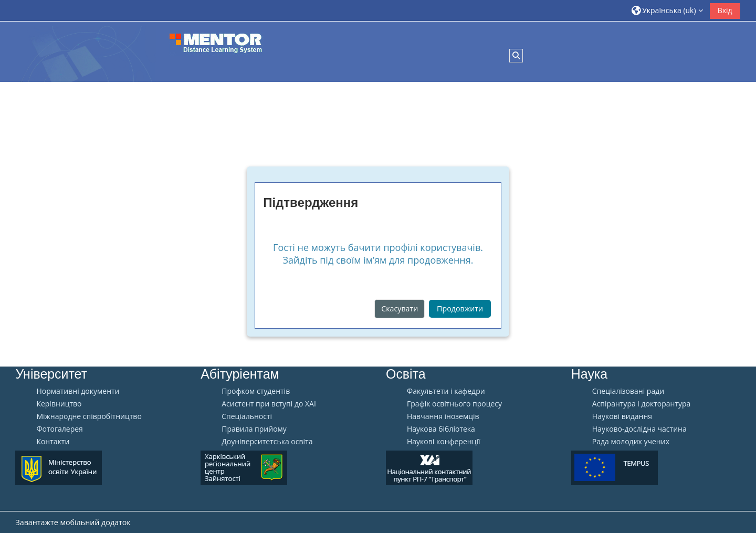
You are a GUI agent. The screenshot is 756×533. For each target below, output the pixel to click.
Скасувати (400, 309)
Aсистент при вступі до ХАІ (269, 404)
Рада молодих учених (631, 442)
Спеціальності (247, 416)
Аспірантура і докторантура (642, 404)
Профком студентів (256, 391)
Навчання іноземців (443, 416)
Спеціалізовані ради (628, 391)
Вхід (725, 10)
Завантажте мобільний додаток (73, 522)
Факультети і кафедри (446, 391)
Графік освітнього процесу (454, 404)
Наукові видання (622, 416)
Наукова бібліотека (441, 429)
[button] (667, 10)
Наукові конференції (444, 442)
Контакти (53, 442)
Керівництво (59, 404)
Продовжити (460, 309)
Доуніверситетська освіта (267, 442)
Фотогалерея (59, 429)
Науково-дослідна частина (639, 429)
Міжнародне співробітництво (89, 416)
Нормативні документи (78, 391)
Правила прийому (254, 429)
